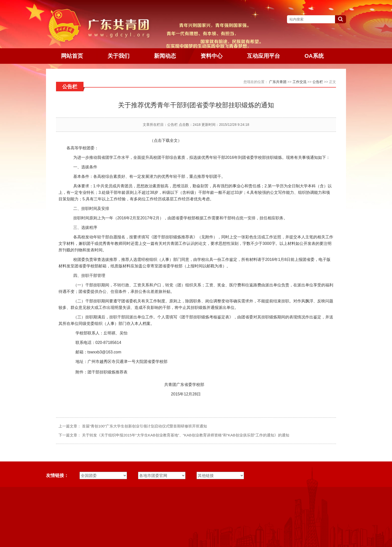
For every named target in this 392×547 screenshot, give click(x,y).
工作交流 (299, 82)
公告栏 (318, 82)
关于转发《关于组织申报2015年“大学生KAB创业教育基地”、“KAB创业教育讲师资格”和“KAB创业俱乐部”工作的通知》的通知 (185, 435)
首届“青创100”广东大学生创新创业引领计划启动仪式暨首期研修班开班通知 (144, 426)
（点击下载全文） (166, 140)
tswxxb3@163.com (104, 352)
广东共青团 (278, 82)
